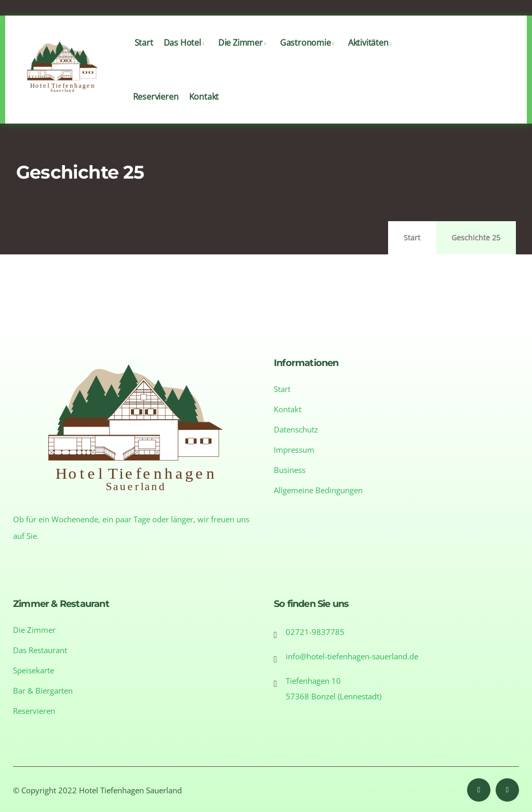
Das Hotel (186, 53)
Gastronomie (309, 53)
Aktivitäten (372, 53)
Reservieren (156, 107)
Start (144, 53)
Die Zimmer (244, 53)
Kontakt (204, 107)
